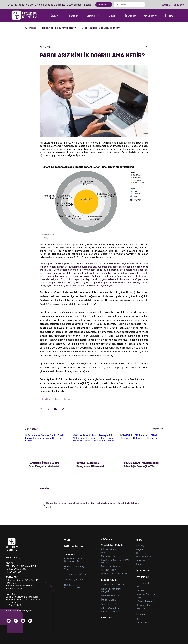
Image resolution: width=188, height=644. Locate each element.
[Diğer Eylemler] (147, 47)
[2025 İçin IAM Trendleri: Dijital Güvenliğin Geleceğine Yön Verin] (142, 446)
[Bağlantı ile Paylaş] (63, 409)
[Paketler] (74, 16)
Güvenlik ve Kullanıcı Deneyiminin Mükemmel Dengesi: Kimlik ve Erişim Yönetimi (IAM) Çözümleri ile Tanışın (93, 464)
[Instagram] (16, 621)
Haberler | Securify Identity (59, 28)
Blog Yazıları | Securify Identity (101, 28)
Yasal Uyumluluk (109, 604)
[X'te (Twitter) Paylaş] (48, 409)
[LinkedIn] (30, 621)
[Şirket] (112, 16)
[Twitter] (9, 621)
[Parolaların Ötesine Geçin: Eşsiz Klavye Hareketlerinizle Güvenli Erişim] (46, 446)
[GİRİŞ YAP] (179, 5)
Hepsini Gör (158, 428)
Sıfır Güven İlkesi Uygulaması (114, 584)
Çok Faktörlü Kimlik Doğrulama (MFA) (73, 560)
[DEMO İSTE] (104, 5)
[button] (55, 16)
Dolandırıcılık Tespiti (110, 596)
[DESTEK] (166, 5)
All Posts (31, 28)
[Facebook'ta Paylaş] (41, 409)
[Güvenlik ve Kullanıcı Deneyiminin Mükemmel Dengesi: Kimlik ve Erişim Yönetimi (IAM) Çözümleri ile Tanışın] (94, 446)
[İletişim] (169, 16)
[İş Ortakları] (131, 16)
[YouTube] (23, 621)
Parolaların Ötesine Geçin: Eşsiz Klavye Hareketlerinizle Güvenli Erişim (45, 464)
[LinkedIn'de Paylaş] (55, 409)
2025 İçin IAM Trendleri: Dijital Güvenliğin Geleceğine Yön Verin (142, 464)
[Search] (129, 5)
